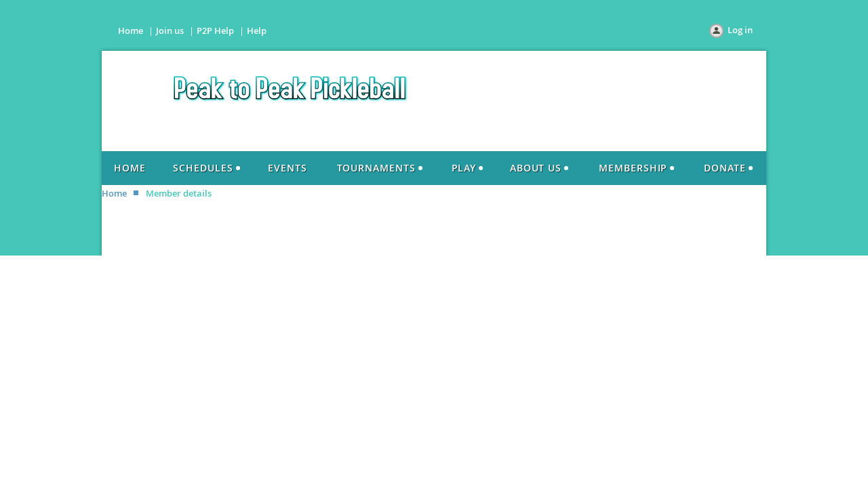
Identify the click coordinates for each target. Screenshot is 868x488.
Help (257, 30)
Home (131, 30)
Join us (170, 30)
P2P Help (215, 30)
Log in (740, 30)
